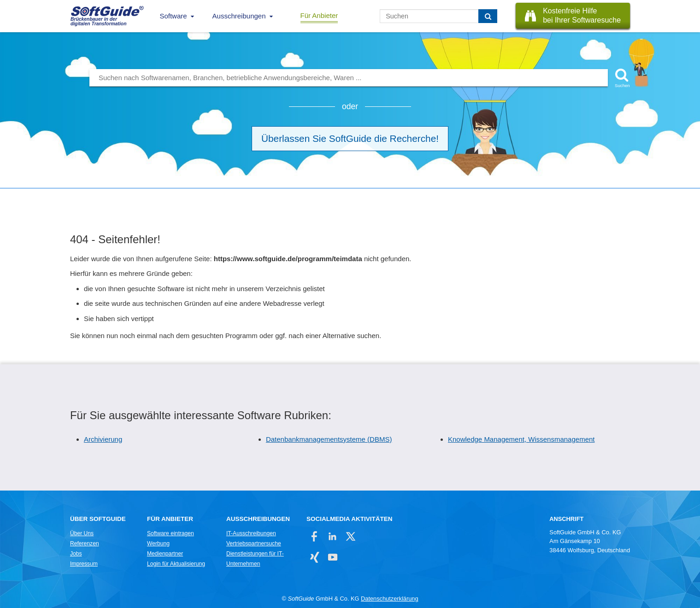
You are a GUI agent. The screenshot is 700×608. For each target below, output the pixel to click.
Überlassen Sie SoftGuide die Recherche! (350, 138)
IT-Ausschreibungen (251, 533)
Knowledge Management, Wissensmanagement (521, 439)
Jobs (76, 554)
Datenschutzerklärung (389, 599)
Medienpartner (165, 554)
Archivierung (103, 439)
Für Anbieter (319, 15)
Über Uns (82, 533)
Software (173, 16)
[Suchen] (488, 16)
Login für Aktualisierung (176, 564)
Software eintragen (171, 533)
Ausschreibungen (239, 16)
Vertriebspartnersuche (254, 544)
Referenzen (85, 544)
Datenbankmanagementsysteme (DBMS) (329, 439)
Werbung (158, 544)
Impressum (84, 564)
